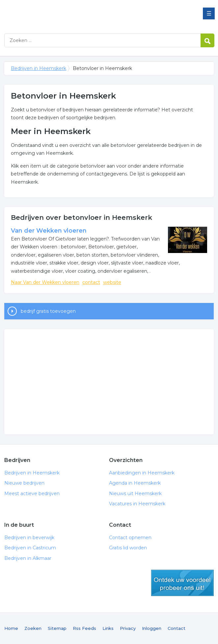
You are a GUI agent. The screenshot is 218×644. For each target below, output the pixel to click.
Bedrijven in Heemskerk (87, 14)
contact (91, 282)
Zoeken (33, 628)
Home (11, 628)
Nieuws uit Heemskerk (135, 494)
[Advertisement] (109, 382)
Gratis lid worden (128, 548)
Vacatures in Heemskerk (137, 504)
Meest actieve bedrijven (32, 494)
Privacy (128, 628)
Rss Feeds (84, 628)
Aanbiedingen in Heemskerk (142, 473)
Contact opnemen (130, 538)
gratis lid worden (182, 583)
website (112, 282)
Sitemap (57, 628)
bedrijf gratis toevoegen (48, 311)
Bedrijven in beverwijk (29, 538)
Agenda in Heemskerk (135, 483)
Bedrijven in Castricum (30, 548)
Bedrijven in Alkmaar (28, 558)
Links (108, 628)
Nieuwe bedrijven (24, 483)
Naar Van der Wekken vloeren (45, 282)
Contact (177, 628)
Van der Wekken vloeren (49, 231)
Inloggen (152, 628)
